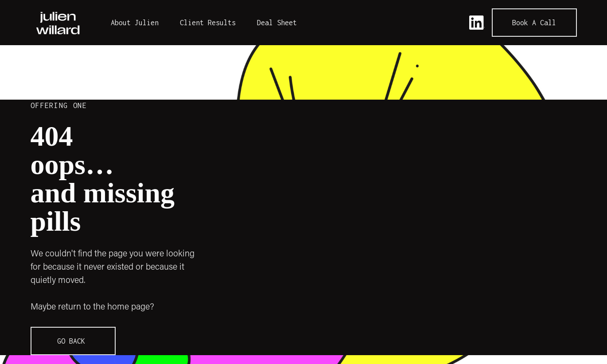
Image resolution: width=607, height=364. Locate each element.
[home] (58, 23)
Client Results (208, 23)
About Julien (135, 23)
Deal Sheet (277, 23)
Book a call (534, 23)
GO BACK (73, 341)
